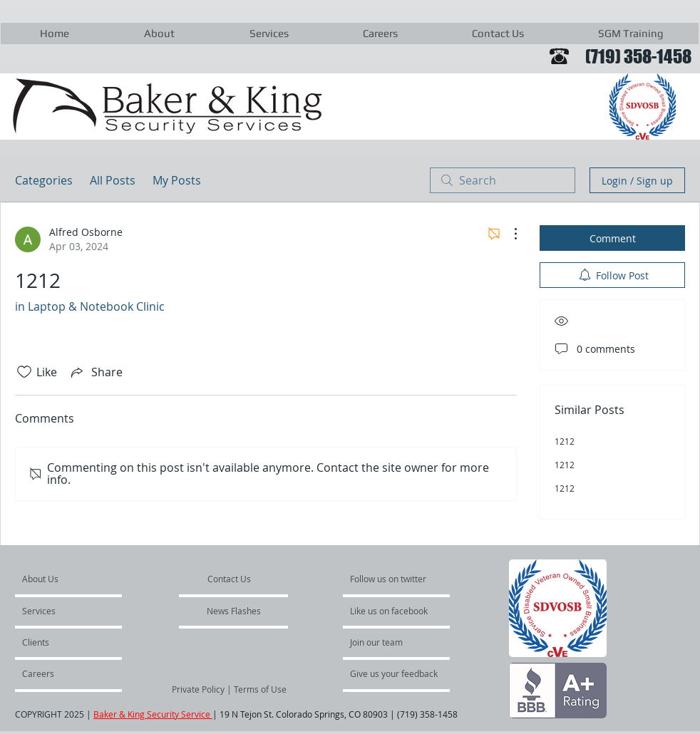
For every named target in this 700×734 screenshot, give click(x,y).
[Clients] (61, 642)
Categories (44, 180)
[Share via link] (96, 372)
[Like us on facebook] (393, 611)
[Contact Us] (230, 579)
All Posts (113, 180)
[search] (503, 180)
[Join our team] (388, 642)
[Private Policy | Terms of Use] (229, 689)
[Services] (63, 611)
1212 (565, 441)
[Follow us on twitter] (389, 579)
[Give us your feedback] (401, 673)
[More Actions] (508, 234)
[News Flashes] (234, 611)
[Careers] (60, 673)
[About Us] (77, 579)
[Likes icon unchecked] (24, 372)
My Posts (177, 180)
